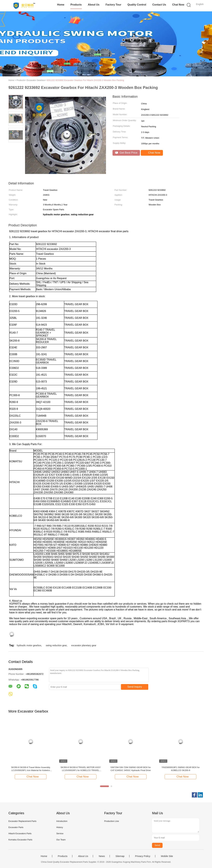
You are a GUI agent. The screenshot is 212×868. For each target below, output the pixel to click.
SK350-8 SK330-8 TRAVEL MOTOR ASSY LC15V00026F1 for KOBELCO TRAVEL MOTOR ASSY (81, 769)
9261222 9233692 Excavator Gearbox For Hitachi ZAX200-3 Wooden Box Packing (85, 80)
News (102, 856)
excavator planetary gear (84, 645)
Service (60, 833)
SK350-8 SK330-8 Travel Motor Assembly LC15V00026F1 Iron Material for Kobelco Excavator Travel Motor (31, 769)
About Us (94, 5)
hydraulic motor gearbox (29, 645)
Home (61, 5)
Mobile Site (167, 856)
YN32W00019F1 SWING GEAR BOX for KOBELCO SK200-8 (181, 769)
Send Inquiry (135, 687)
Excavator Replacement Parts (22, 821)
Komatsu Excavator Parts (20, 840)
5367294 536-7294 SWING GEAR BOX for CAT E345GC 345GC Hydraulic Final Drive (131, 769)
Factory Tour (113, 5)
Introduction (62, 821)
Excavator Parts (16, 827)
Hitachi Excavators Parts (20, 833)
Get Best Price (126, 153)
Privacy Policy (143, 856)
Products (76, 5)
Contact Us (159, 5)
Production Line (112, 821)
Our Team (61, 840)
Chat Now (178, 5)
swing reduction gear (56, 645)
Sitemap (120, 856)
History (60, 827)
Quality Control (137, 5)
